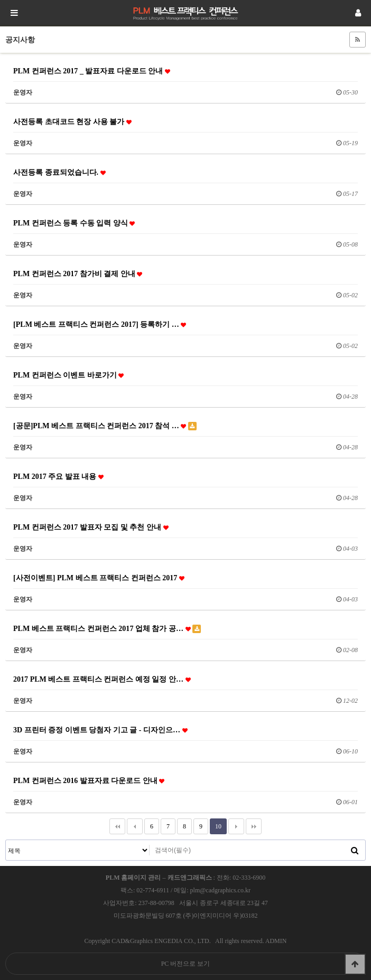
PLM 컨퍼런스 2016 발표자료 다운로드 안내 (89, 780)
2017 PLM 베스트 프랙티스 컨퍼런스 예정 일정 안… (102, 679)
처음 (117, 826)
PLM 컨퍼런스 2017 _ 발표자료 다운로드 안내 (92, 71)
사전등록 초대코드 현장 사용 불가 (72, 121)
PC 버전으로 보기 (186, 964)
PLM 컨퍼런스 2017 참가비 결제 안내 (78, 274)
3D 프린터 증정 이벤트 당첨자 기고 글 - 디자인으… (100, 730)
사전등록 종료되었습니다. (59, 172)
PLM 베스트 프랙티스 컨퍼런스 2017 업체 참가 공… (107, 629)
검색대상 (6, 840)
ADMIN (276, 941)
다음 (236, 826)
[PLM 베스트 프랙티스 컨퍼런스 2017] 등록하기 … (100, 324)
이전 (135, 826)
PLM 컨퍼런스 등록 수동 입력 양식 (74, 223)
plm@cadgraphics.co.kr (220, 890)
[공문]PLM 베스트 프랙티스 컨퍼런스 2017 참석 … (105, 426)
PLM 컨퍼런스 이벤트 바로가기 (68, 375)
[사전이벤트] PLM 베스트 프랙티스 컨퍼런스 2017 (99, 578)
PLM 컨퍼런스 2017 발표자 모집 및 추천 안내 (91, 527)
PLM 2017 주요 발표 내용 (58, 476)
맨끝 (254, 826)
